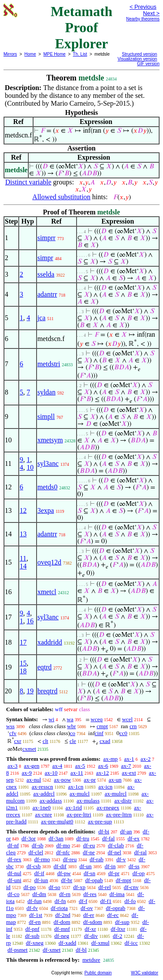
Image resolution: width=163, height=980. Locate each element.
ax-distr (123, 801)
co (73, 733)
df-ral (141, 852)
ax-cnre (43, 814)
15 (23, 663)
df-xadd (67, 943)
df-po (30, 887)
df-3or (29, 838)
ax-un (115, 780)
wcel (128, 719)
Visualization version (137, 59)
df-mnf (62, 929)
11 (23, 558)
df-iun (41, 880)
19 (30, 691)
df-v (121, 859)
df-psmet (17, 950)
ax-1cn (75, 787)
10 (30, 467)
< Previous (143, 7)
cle (73, 741)
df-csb (34, 866)
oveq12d (49, 562)
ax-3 (12, 766)
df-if (39, 873)
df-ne (89, 852)
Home (30, 54)
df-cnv (131, 887)
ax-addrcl (44, 794)
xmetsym (50, 440)
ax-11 (77, 773)
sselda (46, 274)
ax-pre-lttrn (119, 814)
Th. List (80, 54)
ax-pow (62, 780)
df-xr (90, 929)
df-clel (36, 852)
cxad (105, 741)
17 (23, 642)
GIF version (148, 64)
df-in (110, 866)
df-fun (35, 901)
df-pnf (32, 929)
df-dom (62, 922)
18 (23, 671)
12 (23, 510)
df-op (139, 873)
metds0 (47, 487)
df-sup (122, 922)
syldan (47, 392)
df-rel (105, 887)
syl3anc (48, 463)
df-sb (38, 845)
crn (133, 726)
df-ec (113, 915)
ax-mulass (88, 801)
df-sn (89, 873)
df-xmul (100, 943)
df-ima (117, 894)
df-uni (14, 880)
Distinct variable (28, 182)
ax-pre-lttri (79, 814)
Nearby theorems (143, 19)
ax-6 (103, 766)
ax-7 (126, 766)
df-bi (104, 831)
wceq (97, 719)
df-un (86, 866)
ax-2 (145, 759)
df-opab (94, 880)
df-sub (32, 936)
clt (45, 741)
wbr (71, 726)
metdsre (91, 960)
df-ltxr (118, 929)
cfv (13, 733)
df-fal (108, 838)
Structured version (139, 54)
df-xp (79, 887)
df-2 (118, 936)
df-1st (36, 915)
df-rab (96, 859)
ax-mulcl (80, 794)
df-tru (83, 838)
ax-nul (34, 780)
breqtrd (47, 691)
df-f (83, 901)
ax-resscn (42, 787)
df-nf (13, 845)
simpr (45, 258)
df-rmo (42, 859)
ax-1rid (74, 808)
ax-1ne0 (42, 808)
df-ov (87, 908)
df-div (91, 936)
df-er (88, 915)
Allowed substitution (61, 197)
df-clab (116, 845)
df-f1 (106, 901)
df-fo (130, 901)
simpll (46, 416)
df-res (90, 894)
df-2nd (63, 915)
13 (23, 534)
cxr (18, 741)
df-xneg (35, 943)
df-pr (114, 873)
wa (70, 719)
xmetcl (47, 592)
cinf (99, 733)
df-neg (62, 936)
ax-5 (80, 766)
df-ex (134, 838)
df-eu (89, 845)
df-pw (64, 873)
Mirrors (10, 54)
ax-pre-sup (100, 821)
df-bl (81, 950)
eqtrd (45, 667)
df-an (126, 831)
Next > (151, 13)
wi (52, 719)
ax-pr (90, 780)
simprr (47, 238)
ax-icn (105, 787)
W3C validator (145, 973)
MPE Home (55, 54)
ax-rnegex (108, 808)
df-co (13, 894)
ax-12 (103, 773)
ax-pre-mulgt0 (57, 821)
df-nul (14, 873)
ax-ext (129, 773)
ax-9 (27, 773)
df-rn (65, 894)
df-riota (59, 908)
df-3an (56, 838)
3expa (46, 510)
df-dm (39, 894)
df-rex (14, 859)
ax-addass (51, 801)
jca (42, 318)
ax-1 (129, 759)
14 (23, 566)
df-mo (63, 845)
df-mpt (123, 880)
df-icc (131, 943)
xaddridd (50, 642)
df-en (35, 922)
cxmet (29, 749)
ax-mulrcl (116, 794)
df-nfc (63, 852)
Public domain (98, 973)
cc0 (123, 733)
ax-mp (111, 759)
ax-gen (32, 766)
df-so (55, 887)
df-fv (32, 908)
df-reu (70, 859)
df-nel (115, 852)
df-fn (60, 901)
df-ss (134, 866)
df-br (67, 880)
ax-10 (51, 773)
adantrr (47, 294)
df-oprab (116, 908)
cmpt (102, 726)
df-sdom (92, 922)
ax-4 (57, 766)
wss (10, 726)
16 (30, 621)
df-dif (60, 866)
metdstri (49, 364)
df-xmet (52, 950)
